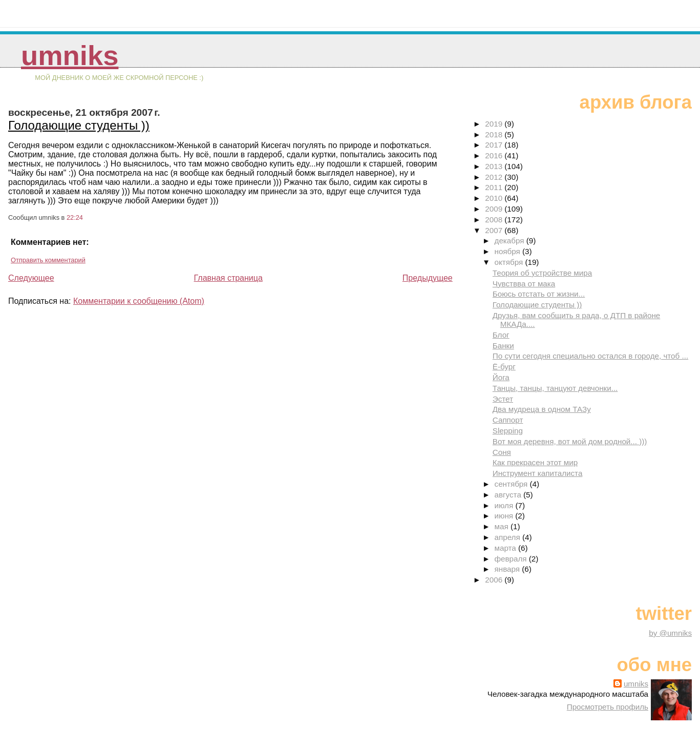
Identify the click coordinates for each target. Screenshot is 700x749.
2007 (495, 230)
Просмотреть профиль (608, 707)
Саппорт (508, 420)
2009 (495, 209)
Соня (502, 452)
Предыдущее (428, 278)
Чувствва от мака (524, 284)
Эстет (503, 399)
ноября (508, 251)
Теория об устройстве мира (542, 273)
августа (509, 495)
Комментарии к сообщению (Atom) (139, 301)
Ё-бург (504, 367)
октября (510, 262)
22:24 (75, 217)
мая (503, 526)
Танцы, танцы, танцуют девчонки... (555, 388)
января (508, 569)
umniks (70, 56)
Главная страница (228, 278)
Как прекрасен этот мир (535, 462)
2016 (495, 155)
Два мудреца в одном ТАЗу (542, 409)
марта (506, 548)
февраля (512, 559)
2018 (495, 134)
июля (505, 505)
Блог (501, 335)
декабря (511, 241)
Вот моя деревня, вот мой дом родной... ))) (570, 441)
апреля (508, 537)
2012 (495, 177)
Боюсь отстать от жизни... (539, 294)
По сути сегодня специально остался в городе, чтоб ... (590, 356)
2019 (495, 124)
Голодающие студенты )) (79, 125)
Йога (501, 377)
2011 (495, 187)
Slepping (508, 431)
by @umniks (670, 633)
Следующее (31, 278)
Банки (503, 346)
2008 (495, 220)
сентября (512, 484)
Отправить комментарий (48, 260)
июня (505, 516)
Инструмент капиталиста (538, 473)
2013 (495, 166)
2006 (495, 580)
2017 (495, 145)
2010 (495, 198)
